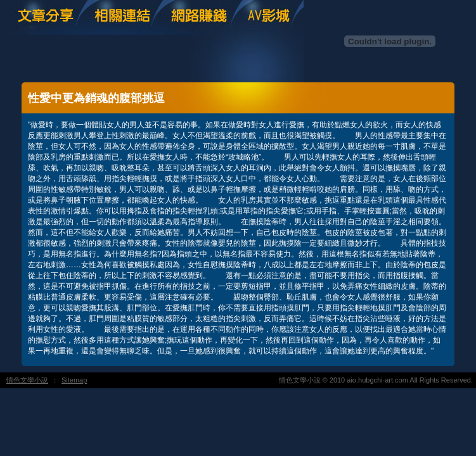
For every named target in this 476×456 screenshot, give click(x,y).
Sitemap (74, 380)
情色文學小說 (27, 380)
